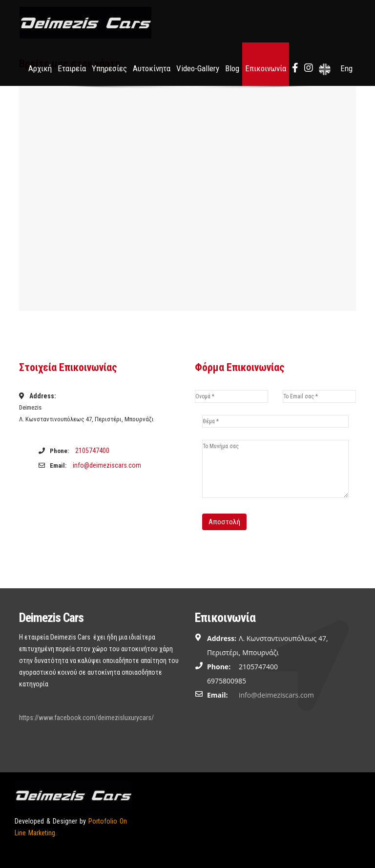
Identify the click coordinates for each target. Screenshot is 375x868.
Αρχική (40, 68)
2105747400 (92, 451)
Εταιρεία (72, 68)
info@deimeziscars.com (107, 465)
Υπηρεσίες (109, 68)
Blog (232, 68)
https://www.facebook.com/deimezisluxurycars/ (86, 718)
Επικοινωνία (266, 68)
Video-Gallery (198, 68)
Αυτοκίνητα (152, 68)
